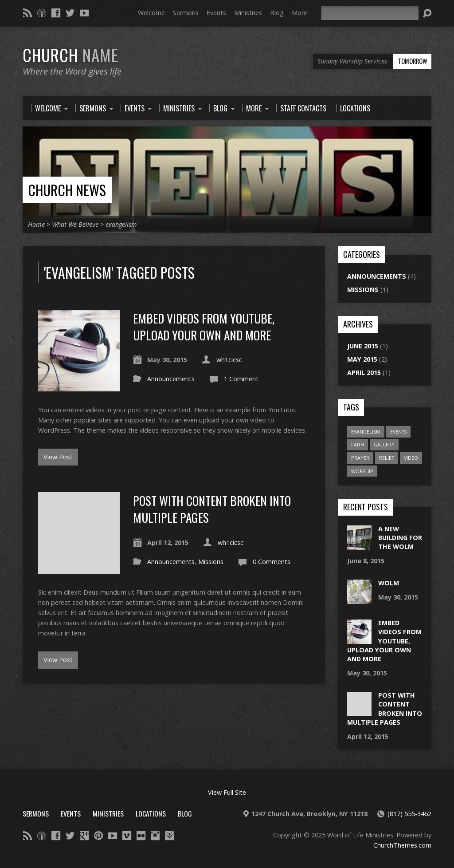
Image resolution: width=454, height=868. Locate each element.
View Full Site (227, 792)
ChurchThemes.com (402, 845)
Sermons (186, 13)
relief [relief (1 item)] (387, 458)
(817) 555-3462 (409, 814)
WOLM (389, 583)
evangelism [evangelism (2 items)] (366, 432)
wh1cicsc (229, 360)
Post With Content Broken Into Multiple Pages (212, 509)
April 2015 (364, 373)
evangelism (121, 224)
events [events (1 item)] (398, 432)
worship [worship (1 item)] (362, 471)
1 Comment (241, 379)
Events (216, 13)
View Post (58, 457)
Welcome (151, 13)
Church (70, 55)
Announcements (171, 379)
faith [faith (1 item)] (358, 444)
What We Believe (75, 224)
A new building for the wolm (400, 538)
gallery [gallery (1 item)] (384, 444)
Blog (277, 13)
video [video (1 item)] (411, 458)
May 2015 (362, 359)
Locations (151, 813)
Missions (211, 562)
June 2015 (363, 346)
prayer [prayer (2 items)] (360, 458)
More (299, 13)
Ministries (248, 13)
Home (36, 224)
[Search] (370, 13)
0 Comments (272, 562)
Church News (67, 190)
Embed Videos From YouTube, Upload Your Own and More (204, 326)
